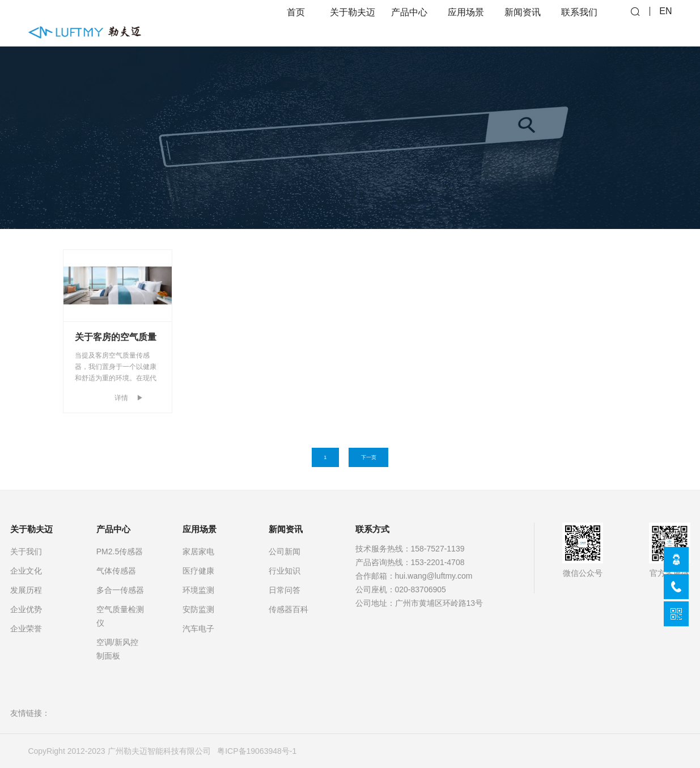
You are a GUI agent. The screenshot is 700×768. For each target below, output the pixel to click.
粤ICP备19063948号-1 (257, 751)
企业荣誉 (26, 629)
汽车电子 (198, 629)
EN (665, 23)
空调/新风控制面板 (117, 649)
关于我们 (26, 551)
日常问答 (285, 590)
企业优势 (26, 609)
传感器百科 (289, 609)
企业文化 (26, 571)
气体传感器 (116, 571)
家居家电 (198, 551)
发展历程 (26, 590)
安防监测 (198, 609)
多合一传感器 (120, 590)
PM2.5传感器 (120, 551)
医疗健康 (198, 571)
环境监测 (198, 590)
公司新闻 (285, 551)
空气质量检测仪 (120, 616)
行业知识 (285, 571)
